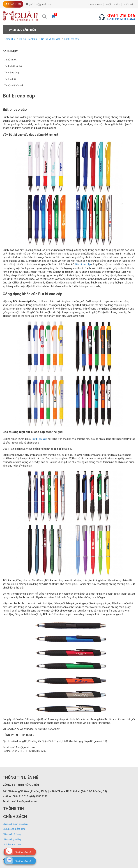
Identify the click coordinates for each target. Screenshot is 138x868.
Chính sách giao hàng (12, 839)
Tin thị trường (11, 73)
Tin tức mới (10, 60)
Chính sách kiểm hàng (14, 829)
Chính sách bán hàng (12, 834)
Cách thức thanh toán (12, 844)
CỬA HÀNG (95, 5)
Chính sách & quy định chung (16, 824)
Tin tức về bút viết (14, 86)
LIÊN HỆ (129, 5)
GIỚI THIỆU (113, 5)
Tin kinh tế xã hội (13, 66)
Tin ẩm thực (11, 79)
